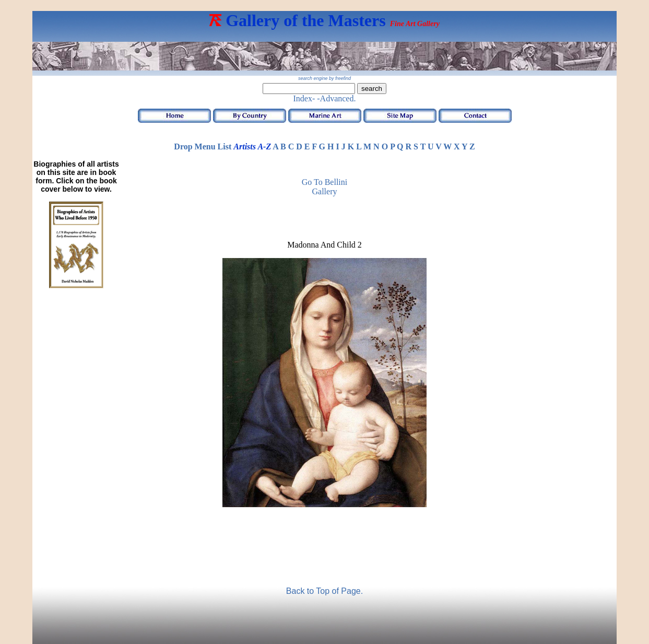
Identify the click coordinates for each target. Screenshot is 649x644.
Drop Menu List (203, 147)
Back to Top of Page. (324, 591)
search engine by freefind (324, 78)
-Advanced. (336, 98)
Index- (304, 98)
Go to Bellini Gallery (324, 187)
